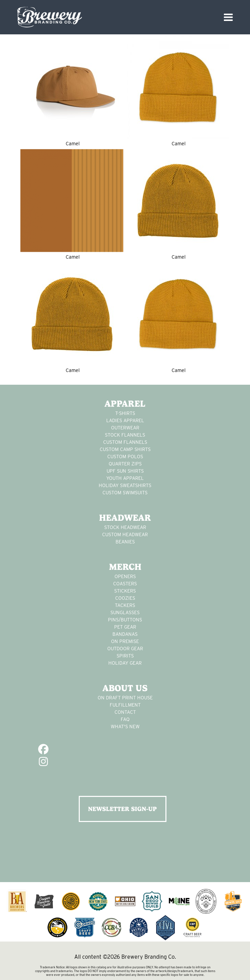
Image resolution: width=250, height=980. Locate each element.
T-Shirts (125, 413)
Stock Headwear (125, 527)
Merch (125, 567)
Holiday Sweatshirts (125, 485)
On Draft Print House (125, 698)
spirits (125, 656)
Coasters (125, 584)
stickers (125, 591)
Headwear (125, 518)
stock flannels (125, 435)
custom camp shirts (125, 449)
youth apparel (125, 478)
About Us (125, 688)
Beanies (125, 542)
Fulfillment (125, 705)
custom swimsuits (125, 493)
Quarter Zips (125, 464)
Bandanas (125, 634)
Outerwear (125, 428)
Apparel (125, 404)
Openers (125, 576)
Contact (125, 712)
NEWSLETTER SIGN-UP (122, 809)
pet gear (125, 627)
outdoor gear (125, 649)
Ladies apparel (125, 420)
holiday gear (125, 663)
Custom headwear (125, 534)
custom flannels (125, 442)
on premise (125, 641)
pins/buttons (125, 620)
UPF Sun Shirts (125, 471)
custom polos (125, 457)
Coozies (125, 598)
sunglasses (125, 612)
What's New (125, 726)
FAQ (125, 719)
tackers (125, 605)
